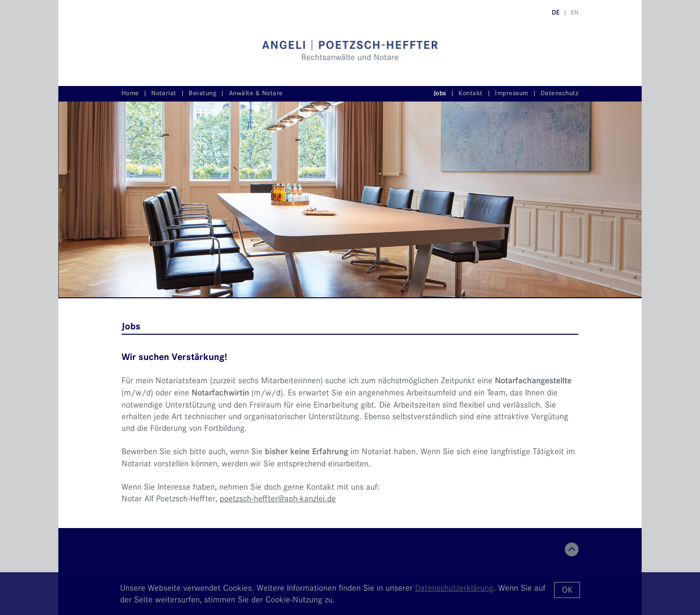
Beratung (202, 93)
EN (575, 12)
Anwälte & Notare (256, 93)
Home (130, 93)
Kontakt (470, 93)
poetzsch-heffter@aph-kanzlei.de (278, 498)
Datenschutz (560, 93)
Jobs (440, 93)
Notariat (164, 93)
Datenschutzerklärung (454, 588)
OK (567, 590)
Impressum (511, 93)
